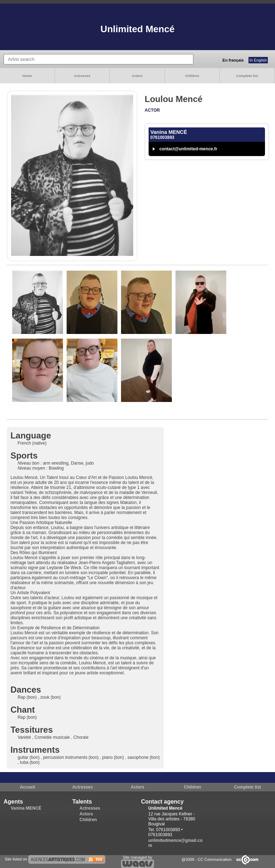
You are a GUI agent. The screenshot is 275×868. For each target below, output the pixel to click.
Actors (137, 76)
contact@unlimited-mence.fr (188, 149)
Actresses (82, 76)
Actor (152, 110)
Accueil (27, 787)
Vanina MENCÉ (26, 808)
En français (233, 60)
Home (27, 76)
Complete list (247, 76)
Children (192, 76)
